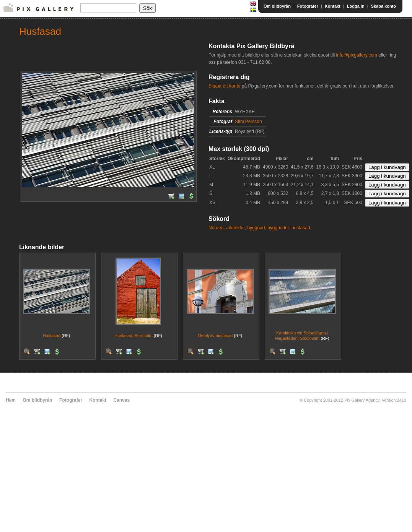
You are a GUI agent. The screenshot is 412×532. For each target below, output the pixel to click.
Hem (11, 400)
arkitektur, (236, 228)
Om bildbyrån (277, 6)
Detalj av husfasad (216, 336)
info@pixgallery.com (356, 55)
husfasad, (301, 228)
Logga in (356, 6)
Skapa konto (384, 6)
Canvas (121, 400)
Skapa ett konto (224, 86)
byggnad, (256, 228)
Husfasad (52, 336)
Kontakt (333, 6)
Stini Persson (248, 122)
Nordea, (217, 228)
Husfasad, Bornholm (134, 336)
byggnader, (279, 228)
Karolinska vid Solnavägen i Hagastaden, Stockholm (302, 335)
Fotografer (308, 6)
